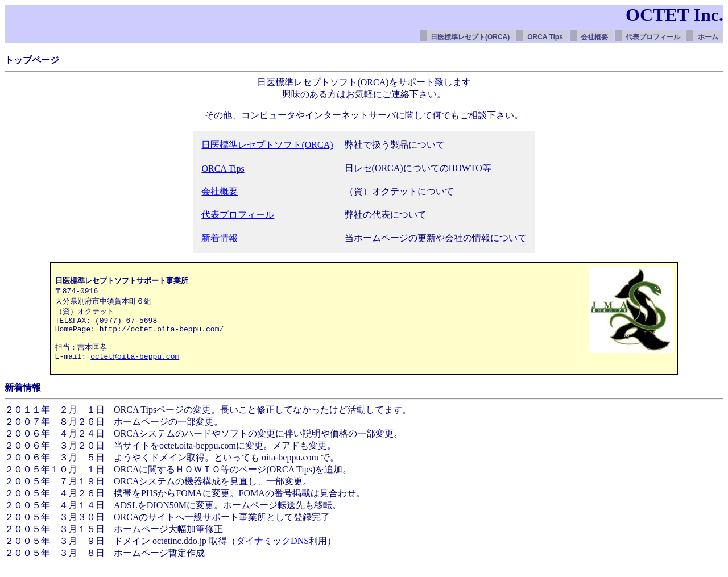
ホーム (708, 37)
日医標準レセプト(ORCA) (470, 37)
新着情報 (220, 238)
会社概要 (594, 37)
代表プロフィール (653, 37)
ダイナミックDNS (272, 554)
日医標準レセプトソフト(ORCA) (267, 145)
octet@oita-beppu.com (135, 367)
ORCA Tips (545, 37)
